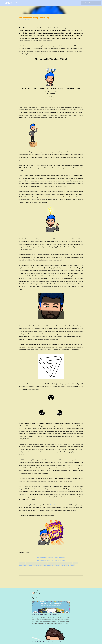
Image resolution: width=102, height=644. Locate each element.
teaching (57, 565)
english (70, 563)
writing (72, 565)
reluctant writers (49, 565)
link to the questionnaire (57, 505)
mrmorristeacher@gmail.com (45, 558)
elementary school (61, 563)
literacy (76, 563)
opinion (30, 565)
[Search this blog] (92, 3)
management (23, 565)
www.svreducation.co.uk (58, 560)
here (65, 46)
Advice (33, 563)
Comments (37, 594)
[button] (20, 23)
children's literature (41, 563)
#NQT (28, 563)
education (51, 563)
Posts (35, 592)
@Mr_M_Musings (60, 558)
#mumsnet (22, 563)
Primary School (38, 565)
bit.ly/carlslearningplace (43, 560)
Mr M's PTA (11, 3)
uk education (65, 565)
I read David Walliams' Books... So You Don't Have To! (46, 615)
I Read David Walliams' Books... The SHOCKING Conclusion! (47, 642)
